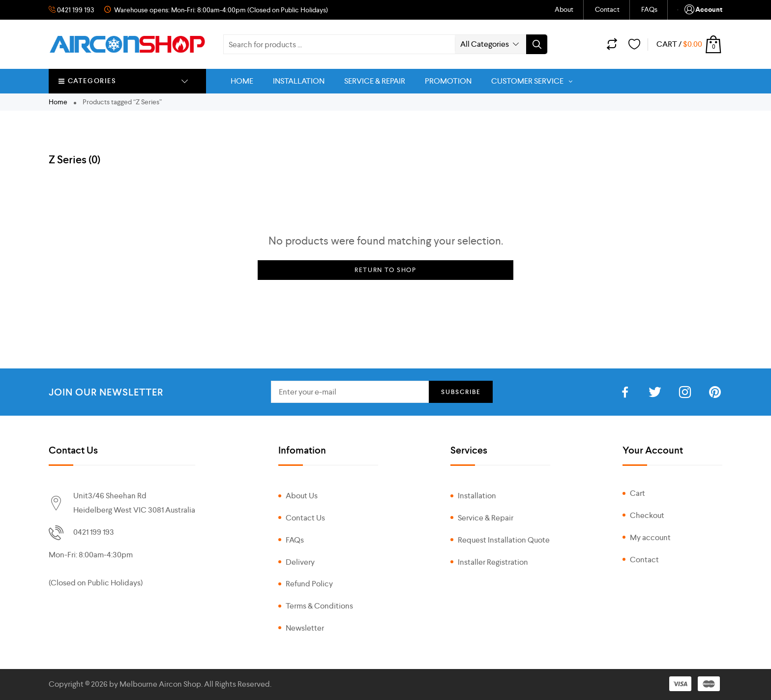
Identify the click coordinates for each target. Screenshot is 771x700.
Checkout (647, 515)
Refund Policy (309, 584)
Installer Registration (493, 562)
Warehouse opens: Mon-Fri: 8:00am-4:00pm (179, 10)
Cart (638, 493)
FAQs (649, 9)
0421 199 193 (76, 10)
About (564, 9)
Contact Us (305, 518)
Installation (477, 496)
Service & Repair (486, 518)
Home (58, 102)
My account (650, 537)
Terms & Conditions (319, 606)
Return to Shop (385, 270)
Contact (607, 9)
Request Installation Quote (504, 540)
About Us (302, 496)
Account (703, 10)
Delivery (300, 562)
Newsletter (305, 628)
